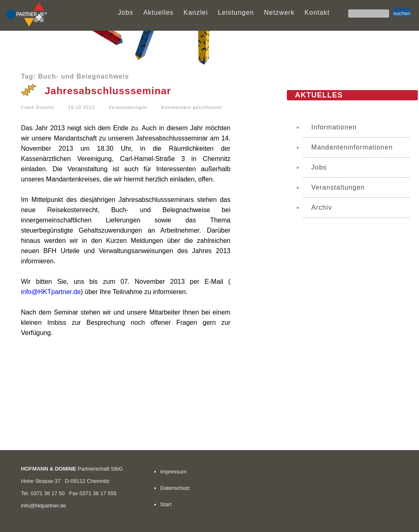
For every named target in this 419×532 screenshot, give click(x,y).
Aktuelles (158, 12)
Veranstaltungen (128, 107)
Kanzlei (196, 12)
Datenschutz (175, 488)
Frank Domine (37, 107)
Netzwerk (279, 12)
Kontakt (317, 12)
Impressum (173, 472)
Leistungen (236, 12)
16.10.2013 (81, 107)
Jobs (126, 12)
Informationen (334, 127)
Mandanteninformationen (352, 147)
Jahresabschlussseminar (108, 91)
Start (166, 504)
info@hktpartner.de (43, 506)
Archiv (322, 207)
